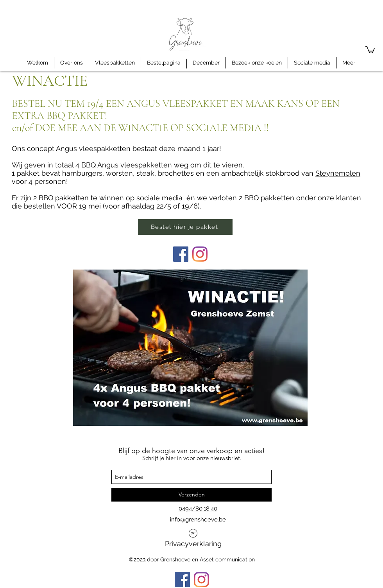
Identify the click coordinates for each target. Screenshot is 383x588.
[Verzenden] (191, 495)
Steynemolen (338, 173)
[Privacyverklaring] (193, 540)
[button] (370, 49)
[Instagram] (200, 254)
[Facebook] (181, 254)
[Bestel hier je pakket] (185, 227)
